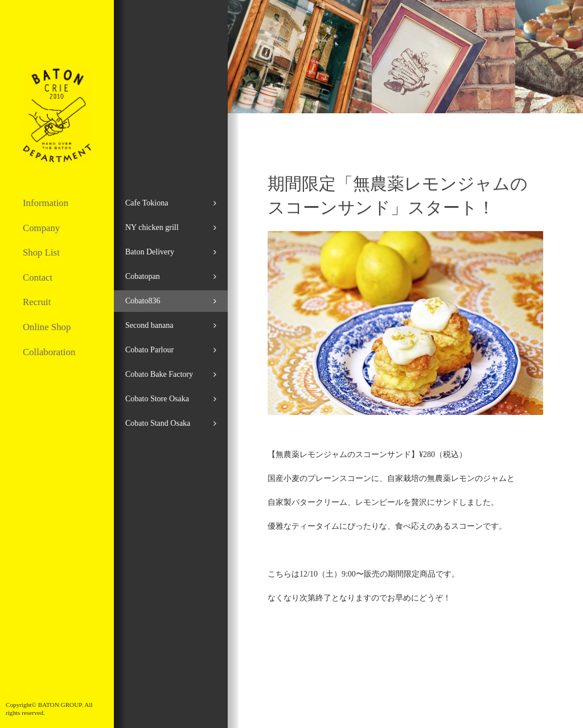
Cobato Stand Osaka (158, 423)
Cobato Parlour (149, 350)
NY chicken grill (152, 227)
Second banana (149, 325)
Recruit (37, 302)
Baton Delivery (150, 252)
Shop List (41, 252)
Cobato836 (143, 301)
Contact (38, 277)
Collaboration (49, 352)
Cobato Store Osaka (157, 399)
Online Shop (47, 327)
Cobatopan (143, 276)
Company (41, 228)
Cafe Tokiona (147, 203)
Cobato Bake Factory (159, 374)
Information (46, 203)
